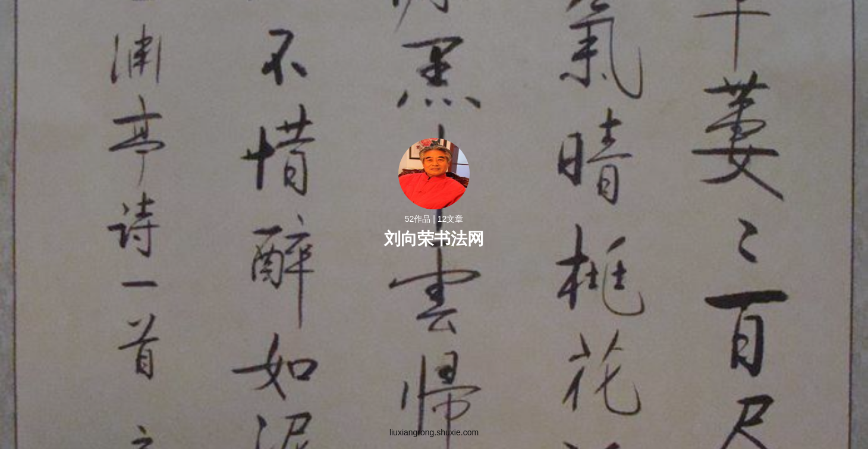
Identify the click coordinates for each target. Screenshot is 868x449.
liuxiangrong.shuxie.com (434, 432)
